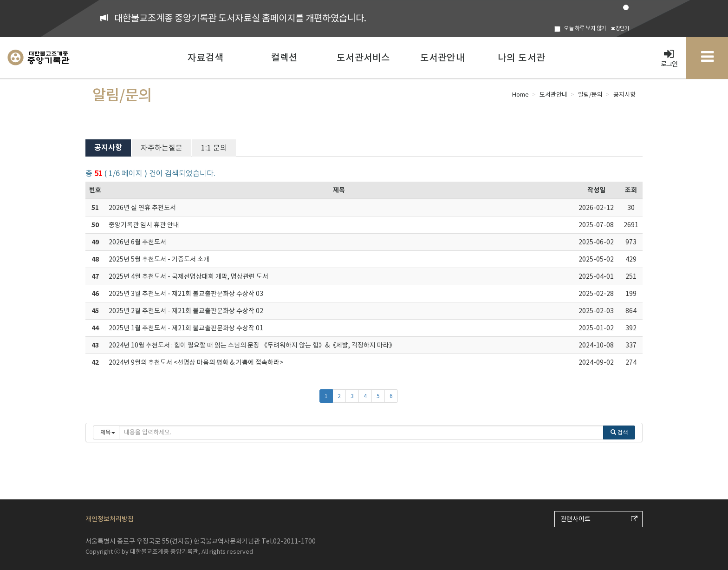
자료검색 (205, 58)
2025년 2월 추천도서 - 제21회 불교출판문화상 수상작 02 (186, 311)
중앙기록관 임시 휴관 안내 (144, 225)
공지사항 (108, 147)
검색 (619, 432)
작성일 (596, 190)
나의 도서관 (521, 58)
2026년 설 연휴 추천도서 (142, 208)
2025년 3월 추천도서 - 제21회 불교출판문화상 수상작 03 (186, 294)
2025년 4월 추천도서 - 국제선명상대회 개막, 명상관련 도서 (188, 276)
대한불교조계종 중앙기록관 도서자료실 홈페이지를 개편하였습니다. (240, 18)
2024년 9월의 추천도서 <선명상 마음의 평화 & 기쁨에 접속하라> (196, 362)
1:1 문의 (214, 148)
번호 (95, 190)
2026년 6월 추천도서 (137, 242)
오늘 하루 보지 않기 (580, 28)
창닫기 (620, 28)
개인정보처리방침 (110, 519)
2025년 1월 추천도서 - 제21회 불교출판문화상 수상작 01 (186, 328)
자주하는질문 (162, 148)
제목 (339, 190)
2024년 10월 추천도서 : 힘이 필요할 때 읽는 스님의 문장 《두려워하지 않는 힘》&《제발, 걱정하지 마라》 (252, 345)
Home (520, 95)
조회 (631, 190)
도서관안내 (442, 58)
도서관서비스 (363, 58)
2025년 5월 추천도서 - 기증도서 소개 (159, 259)
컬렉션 (285, 58)
